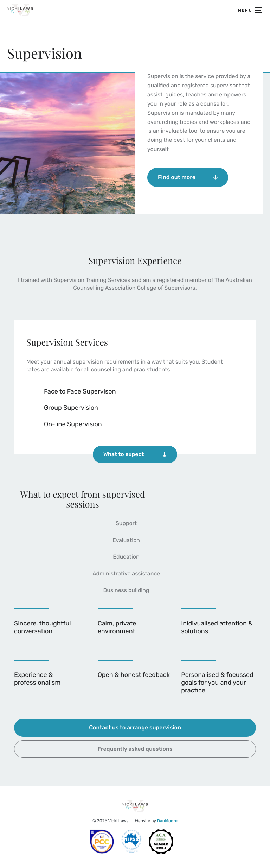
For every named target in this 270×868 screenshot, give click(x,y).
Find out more (188, 177)
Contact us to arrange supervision (135, 727)
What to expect (135, 454)
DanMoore (167, 821)
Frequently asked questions (135, 749)
